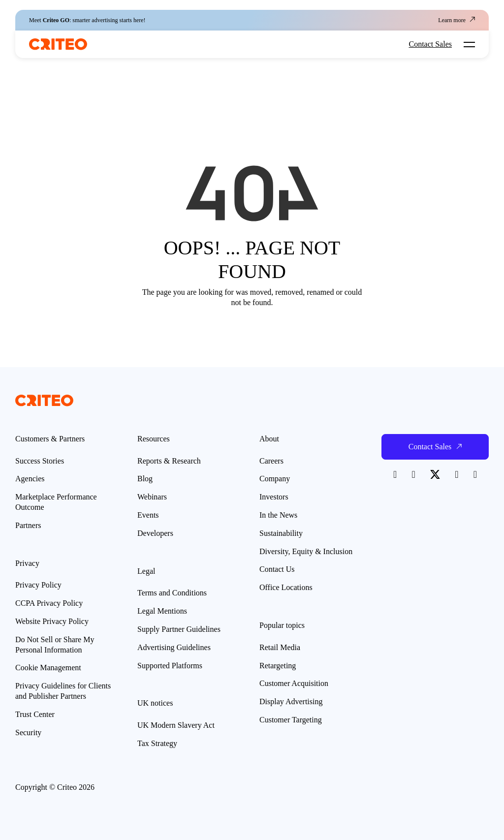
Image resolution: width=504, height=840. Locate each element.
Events (148, 515)
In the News (278, 515)
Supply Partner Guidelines (179, 629)
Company (275, 479)
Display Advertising (291, 701)
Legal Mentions (162, 611)
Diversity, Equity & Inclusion (306, 551)
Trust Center (35, 714)
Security (28, 732)
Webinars (152, 497)
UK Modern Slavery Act (176, 725)
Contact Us (277, 569)
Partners (28, 525)
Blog (145, 479)
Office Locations (286, 587)
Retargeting (278, 666)
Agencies (30, 479)
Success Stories (40, 461)
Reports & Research (169, 461)
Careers (271, 461)
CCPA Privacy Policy (49, 603)
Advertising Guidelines (174, 647)
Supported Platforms (170, 666)
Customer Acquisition (294, 683)
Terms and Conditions (172, 593)
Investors (274, 497)
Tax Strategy (157, 743)
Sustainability (281, 533)
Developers (155, 533)
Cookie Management (48, 668)
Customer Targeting (291, 720)
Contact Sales (430, 44)
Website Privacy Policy (52, 621)
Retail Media (280, 647)
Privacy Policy (38, 585)
